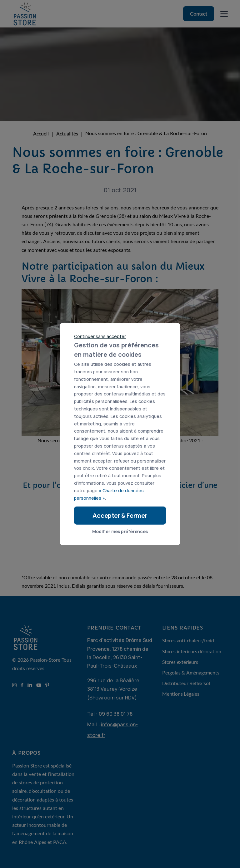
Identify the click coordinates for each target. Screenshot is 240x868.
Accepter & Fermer (120, 515)
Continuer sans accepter (100, 336)
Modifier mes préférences (120, 531)
